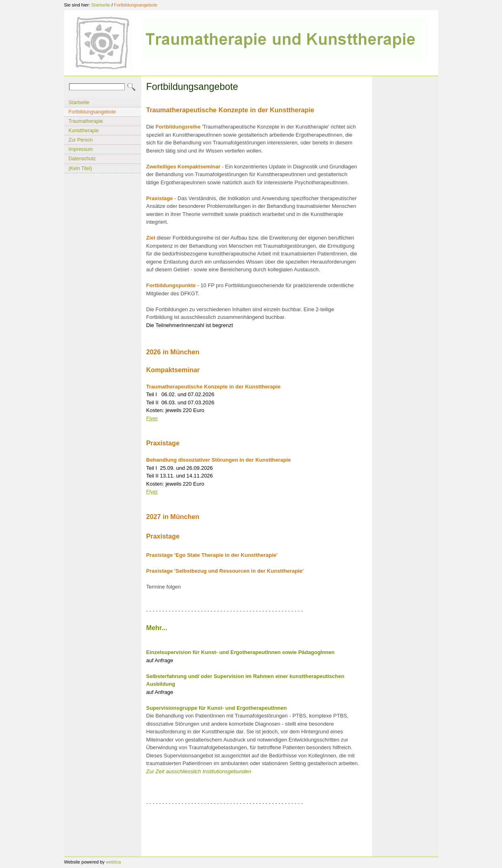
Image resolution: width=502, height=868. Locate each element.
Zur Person (81, 140)
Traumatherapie (86, 121)
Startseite (101, 5)
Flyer (152, 418)
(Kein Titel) (80, 168)
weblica (113, 862)
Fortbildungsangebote (136, 5)
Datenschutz (82, 159)
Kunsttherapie (84, 131)
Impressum (81, 149)
